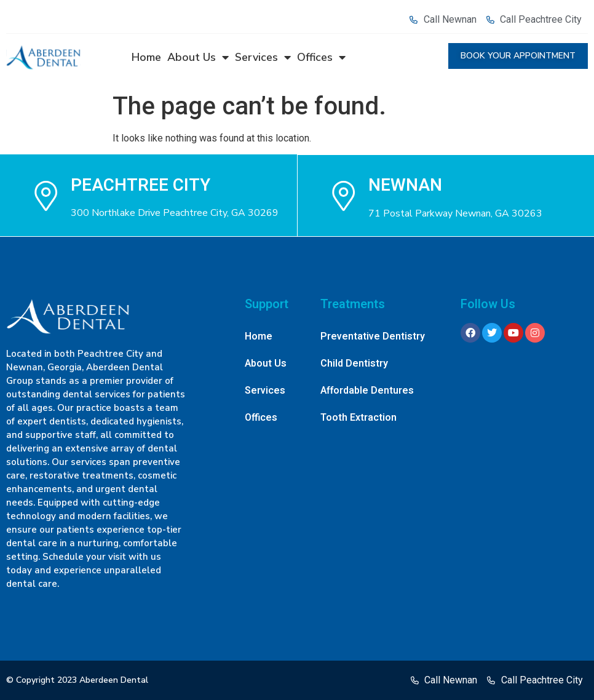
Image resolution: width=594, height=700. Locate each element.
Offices (321, 57)
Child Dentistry (354, 364)
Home (146, 57)
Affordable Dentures (367, 391)
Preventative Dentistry (373, 336)
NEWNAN (406, 185)
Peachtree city (141, 185)
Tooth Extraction (358, 418)
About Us (198, 57)
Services (263, 57)
